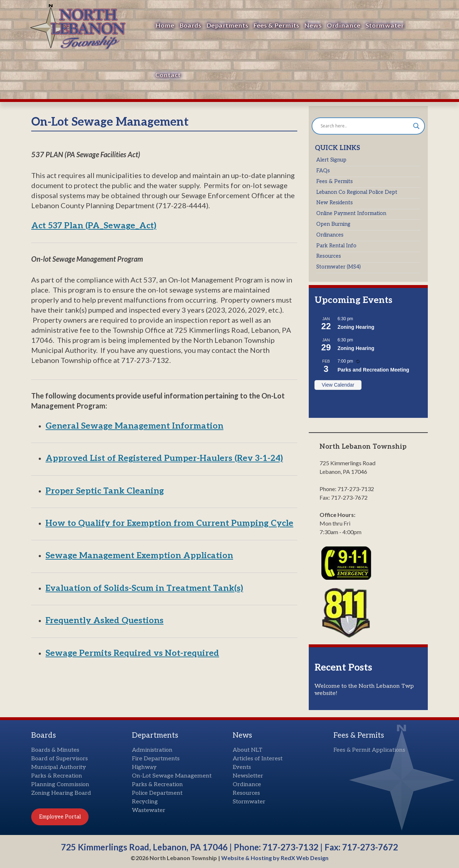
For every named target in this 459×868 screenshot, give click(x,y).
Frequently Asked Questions (105, 621)
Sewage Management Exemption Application (139, 556)
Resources (329, 256)
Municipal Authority (59, 767)
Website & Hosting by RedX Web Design (275, 858)
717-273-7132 (290, 847)
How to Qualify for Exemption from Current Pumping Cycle (169, 523)
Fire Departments (156, 759)
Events (242, 767)
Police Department (157, 793)
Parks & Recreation (57, 776)
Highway (144, 767)
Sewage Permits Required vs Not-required (132, 653)
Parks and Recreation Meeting (373, 370)
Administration (152, 750)
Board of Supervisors (60, 759)
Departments (227, 26)
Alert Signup (331, 160)
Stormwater (385, 26)
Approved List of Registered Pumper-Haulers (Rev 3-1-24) (164, 458)
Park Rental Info (336, 246)
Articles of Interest (258, 759)
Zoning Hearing (356, 327)
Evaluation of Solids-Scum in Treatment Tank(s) (144, 588)
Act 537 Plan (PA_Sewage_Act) (94, 226)
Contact (168, 75)
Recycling (145, 802)
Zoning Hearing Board (61, 793)
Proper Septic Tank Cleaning (105, 491)
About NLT (248, 750)
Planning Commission (60, 785)
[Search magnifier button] (416, 126)
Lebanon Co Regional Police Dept (357, 192)
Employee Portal (60, 817)
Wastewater (149, 810)
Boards (190, 26)
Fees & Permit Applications (369, 750)
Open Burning (333, 224)
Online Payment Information (351, 213)
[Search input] (365, 126)
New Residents (335, 203)
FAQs (323, 171)
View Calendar (338, 385)
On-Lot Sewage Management (172, 776)
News (313, 26)
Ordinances (330, 235)
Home (165, 26)
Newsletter (248, 776)
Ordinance (344, 26)
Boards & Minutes (55, 750)
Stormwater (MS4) (339, 267)
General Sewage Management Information (134, 426)
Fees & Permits (276, 26)
